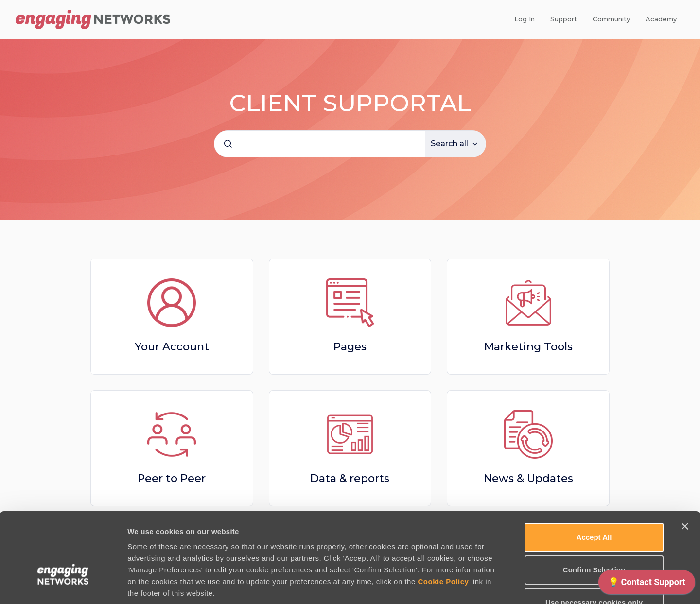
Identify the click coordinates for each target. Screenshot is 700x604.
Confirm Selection (594, 507)
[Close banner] (685, 464)
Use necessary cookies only (594, 540)
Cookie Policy (443, 519)
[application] (647, 585)
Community (611, 19)
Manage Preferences (524, 585)
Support (564, 19)
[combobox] (320, 144)
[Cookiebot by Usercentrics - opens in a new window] (63, 585)
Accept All (594, 475)
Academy (661, 19)
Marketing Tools (528, 347)
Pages (350, 347)
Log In (525, 19)
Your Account (172, 347)
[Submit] (228, 144)
